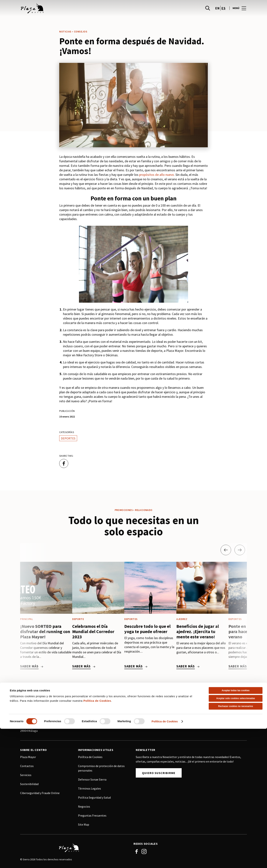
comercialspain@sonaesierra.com (106, 716)
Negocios (84, 806)
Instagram (144, 851)
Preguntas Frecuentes (92, 815)
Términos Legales (90, 788)
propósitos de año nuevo (157, 175)
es (223, 11)
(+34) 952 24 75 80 (37, 704)
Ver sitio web (94, 725)
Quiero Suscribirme (159, 773)
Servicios (26, 775)
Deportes (68, 438)
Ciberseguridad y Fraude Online (40, 793)
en (217, 11)
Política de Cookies (90, 757)
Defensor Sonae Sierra (92, 779)
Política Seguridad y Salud (94, 797)
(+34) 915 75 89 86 (95, 707)
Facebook (137, 851)
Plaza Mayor (28, 757)
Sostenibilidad (29, 784)
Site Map (84, 824)
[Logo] (75, 848)
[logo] (77, 11)
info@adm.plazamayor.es (42, 713)
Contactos (27, 766)
